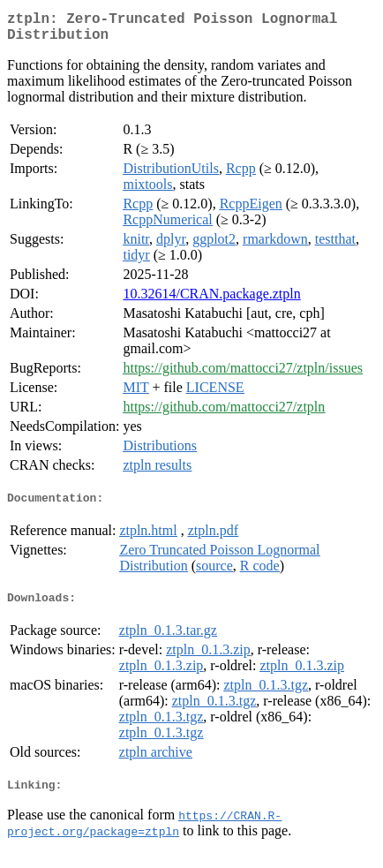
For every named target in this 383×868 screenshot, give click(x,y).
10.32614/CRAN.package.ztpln (211, 301)
